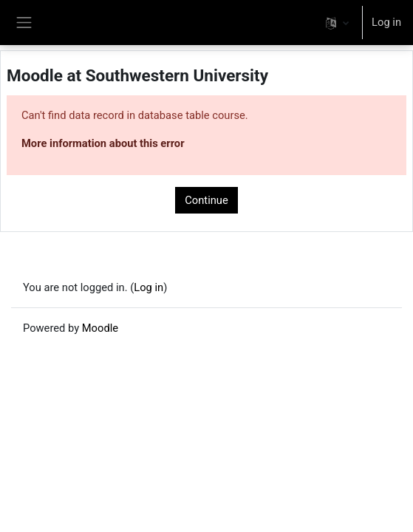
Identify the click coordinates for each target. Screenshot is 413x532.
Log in (386, 22)
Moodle (100, 328)
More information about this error (103, 143)
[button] (337, 23)
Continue (206, 200)
